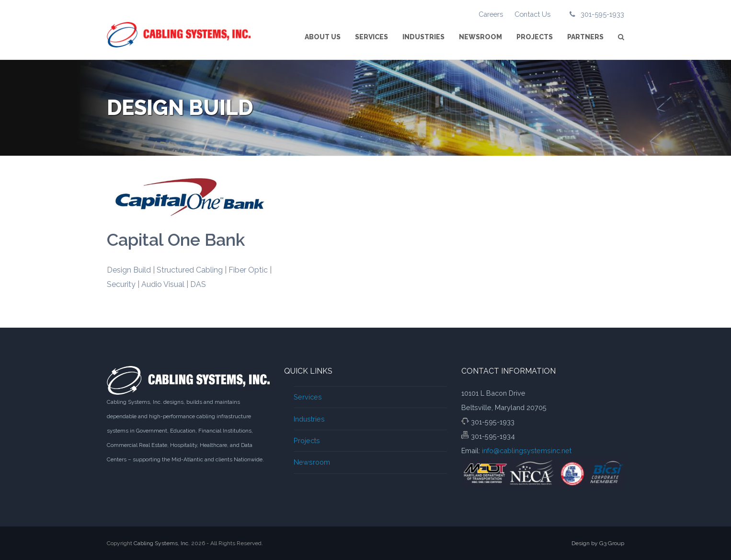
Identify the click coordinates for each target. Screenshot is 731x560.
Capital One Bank (176, 240)
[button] (621, 37)
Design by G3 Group (598, 543)
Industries (309, 419)
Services (308, 397)
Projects (307, 440)
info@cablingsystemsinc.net (527, 451)
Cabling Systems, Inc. (162, 543)
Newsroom (312, 462)
